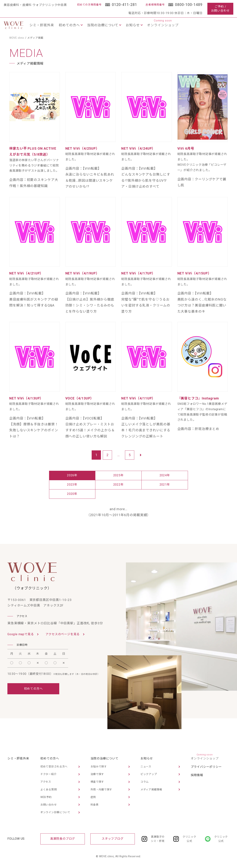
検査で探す (97, 782)
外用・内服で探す (101, 789)
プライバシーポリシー (206, 767)
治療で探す (97, 774)
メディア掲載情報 (151, 789)
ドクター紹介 (48, 774)
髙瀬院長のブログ (63, 839)
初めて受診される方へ (54, 767)
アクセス (46, 782)
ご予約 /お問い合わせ (220, 9)
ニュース (146, 767)
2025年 (118, 475)
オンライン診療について (55, 812)
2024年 (165, 475)
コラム (145, 782)
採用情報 (197, 775)
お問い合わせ (49, 805)
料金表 (95, 805)
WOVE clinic (17, 38)
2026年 (72, 475)
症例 (93, 797)
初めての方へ (33, 689)
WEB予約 (46, 797)
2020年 (72, 494)
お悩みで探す (99, 767)
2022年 (118, 485)
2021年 (165, 485)
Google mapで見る (21, 634)
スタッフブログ (113, 839)
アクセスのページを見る (63, 634)
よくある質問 (49, 789)
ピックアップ (149, 774)
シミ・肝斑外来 (42, 25)
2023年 (72, 485)
